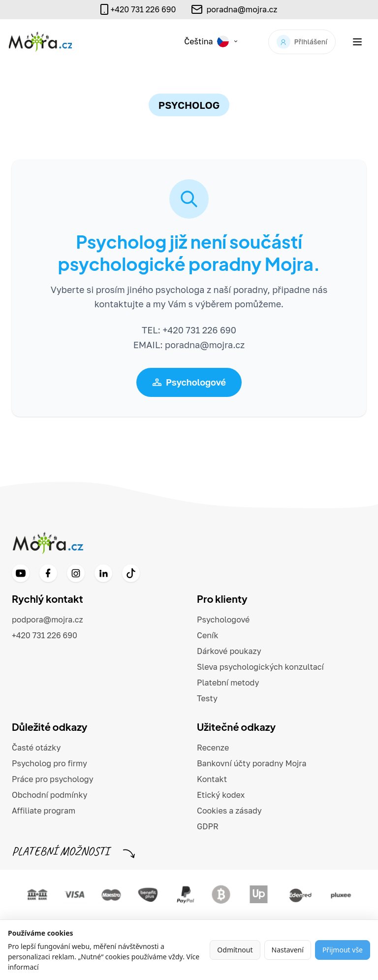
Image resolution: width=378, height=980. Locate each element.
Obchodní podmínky (50, 795)
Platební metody (228, 683)
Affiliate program (44, 811)
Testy (207, 698)
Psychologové (189, 382)
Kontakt (212, 779)
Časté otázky (36, 748)
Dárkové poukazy (229, 651)
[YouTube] (21, 573)
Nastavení (288, 950)
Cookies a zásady (229, 811)
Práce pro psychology (53, 779)
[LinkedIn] (103, 573)
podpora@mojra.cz (47, 620)
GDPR (208, 826)
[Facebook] (48, 573)
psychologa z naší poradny (212, 290)
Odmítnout (235, 950)
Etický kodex (221, 795)
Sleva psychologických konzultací (260, 667)
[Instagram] (76, 573)
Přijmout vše (343, 950)
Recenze (213, 748)
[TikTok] (131, 573)
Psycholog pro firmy (49, 763)
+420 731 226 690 (45, 635)
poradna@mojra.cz (242, 9)
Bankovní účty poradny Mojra (252, 763)
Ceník (208, 635)
